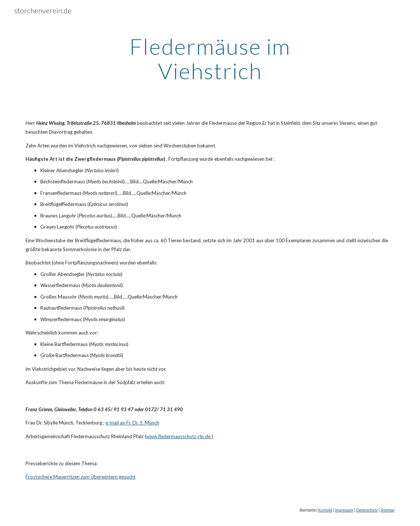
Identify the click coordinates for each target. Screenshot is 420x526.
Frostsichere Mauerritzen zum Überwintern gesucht (80, 477)
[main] (210, 59)
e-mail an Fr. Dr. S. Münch (132, 423)
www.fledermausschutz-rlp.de (178, 436)
